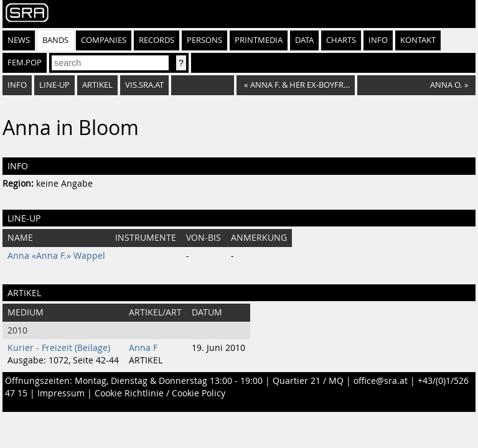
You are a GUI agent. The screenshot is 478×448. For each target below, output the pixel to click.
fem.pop (25, 63)
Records (157, 40)
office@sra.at (381, 381)
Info (378, 40)
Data (304, 40)
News (19, 40)
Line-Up (54, 85)
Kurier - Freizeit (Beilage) (59, 348)
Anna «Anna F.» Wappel (56, 256)
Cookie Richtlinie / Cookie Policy (160, 393)
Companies (104, 40)
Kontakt (418, 40)
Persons (204, 40)
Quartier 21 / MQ (308, 381)
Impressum (61, 393)
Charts (341, 40)
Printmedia (259, 40)
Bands (55, 40)
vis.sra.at (144, 85)
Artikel (97, 85)
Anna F (143, 348)
